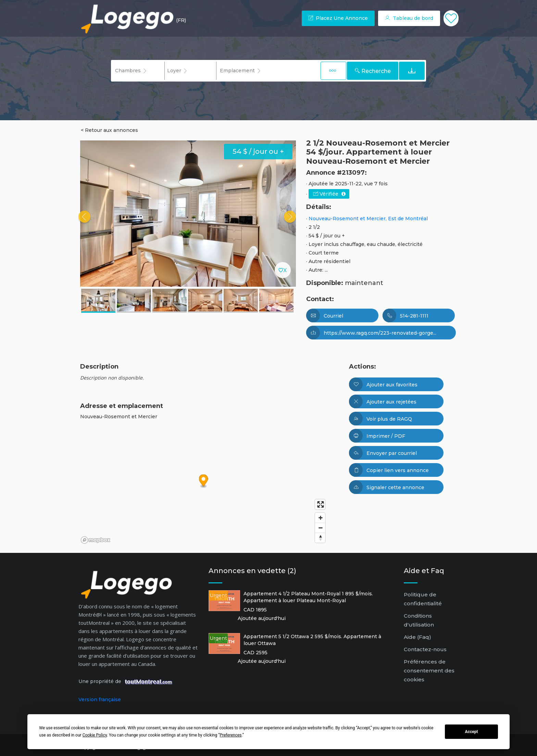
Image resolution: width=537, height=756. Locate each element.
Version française (100, 699)
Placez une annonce (338, 18)
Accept (472, 732)
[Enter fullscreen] (320, 504)
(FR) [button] (181, 20)
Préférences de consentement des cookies (429, 671)
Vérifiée (329, 194)
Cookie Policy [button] (95, 735)
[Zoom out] (320, 528)
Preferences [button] (230, 735)
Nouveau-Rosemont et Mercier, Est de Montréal (368, 219)
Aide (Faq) (417, 637)
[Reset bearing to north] (320, 538)
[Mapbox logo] (96, 540)
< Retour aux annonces (109, 130)
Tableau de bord (409, 18)
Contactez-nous (425, 649)
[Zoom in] (320, 518)
